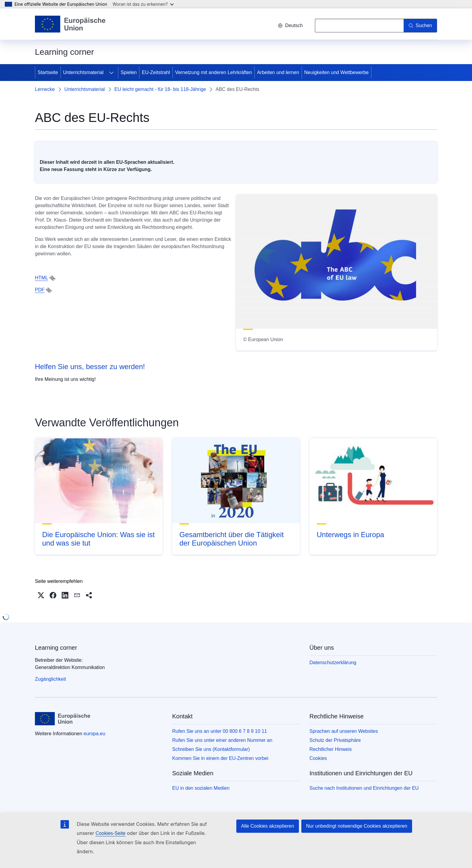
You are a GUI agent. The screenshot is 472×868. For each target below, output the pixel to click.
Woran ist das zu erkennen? (143, 4)
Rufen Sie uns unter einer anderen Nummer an (222, 740)
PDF (40, 290)
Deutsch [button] (290, 25)
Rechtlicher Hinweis (331, 749)
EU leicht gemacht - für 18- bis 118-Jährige (160, 89)
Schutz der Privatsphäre (335, 740)
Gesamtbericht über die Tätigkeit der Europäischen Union (231, 539)
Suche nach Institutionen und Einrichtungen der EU (364, 788)
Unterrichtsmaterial (83, 72)
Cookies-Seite (110, 833)
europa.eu (95, 734)
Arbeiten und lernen (278, 72)
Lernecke (45, 89)
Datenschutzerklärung (333, 663)
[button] (41, 595)
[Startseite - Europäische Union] (70, 24)
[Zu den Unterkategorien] (111, 73)
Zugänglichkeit (50, 679)
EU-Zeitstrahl (156, 72)
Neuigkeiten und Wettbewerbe (337, 72)
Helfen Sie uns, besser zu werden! (90, 367)
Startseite (48, 72)
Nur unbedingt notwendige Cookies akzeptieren (357, 826)
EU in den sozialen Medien (201, 788)
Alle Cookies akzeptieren (268, 826)
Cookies (318, 758)
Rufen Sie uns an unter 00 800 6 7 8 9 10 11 (220, 731)
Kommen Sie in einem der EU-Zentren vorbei (220, 758)
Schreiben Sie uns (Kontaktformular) (211, 749)
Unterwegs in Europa (350, 535)
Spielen (129, 72)
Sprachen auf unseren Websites (344, 731)
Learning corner (56, 648)
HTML (42, 278)
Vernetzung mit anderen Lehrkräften (214, 72)
